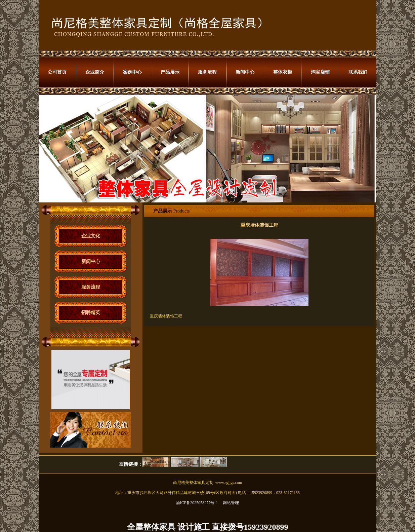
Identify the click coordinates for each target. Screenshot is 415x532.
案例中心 (132, 72)
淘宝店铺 (320, 72)
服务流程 (207, 72)
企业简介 (95, 72)
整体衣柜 (283, 72)
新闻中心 (245, 72)
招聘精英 (91, 313)
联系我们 (358, 72)
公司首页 (57, 72)
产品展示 (170, 72)
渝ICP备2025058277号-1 (197, 503)
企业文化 (91, 236)
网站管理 (231, 503)
